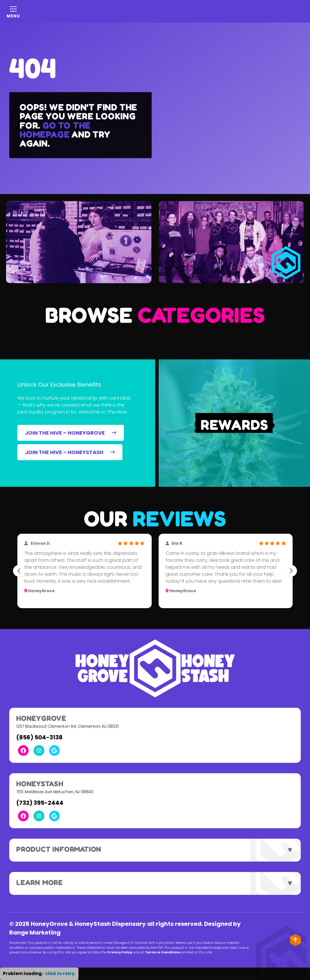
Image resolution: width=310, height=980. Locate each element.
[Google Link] (55, 750)
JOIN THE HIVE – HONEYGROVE (71, 433)
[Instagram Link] (39, 750)
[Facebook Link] (23, 750)
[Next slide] (291, 571)
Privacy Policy (120, 952)
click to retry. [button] (60, 973)
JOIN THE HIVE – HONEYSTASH (70, 452)
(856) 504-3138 (39, 737)
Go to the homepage (55, 130)
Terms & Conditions (163, 952)
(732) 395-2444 (40, 803)
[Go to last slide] (19, 571)
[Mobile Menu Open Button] (13, 11)
